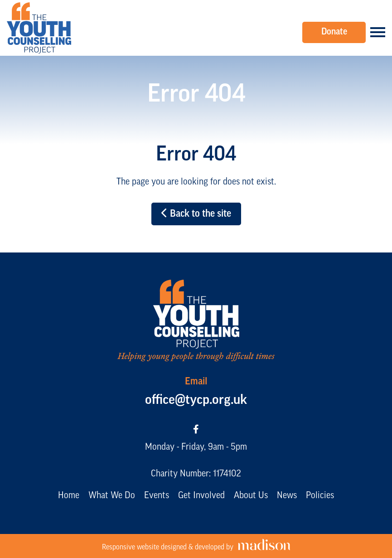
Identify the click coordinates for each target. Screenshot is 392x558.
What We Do (112, 496)
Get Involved (201, 496)
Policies (320, 496)
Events (157, 496)
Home (69, 496)
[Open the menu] (378, 32)
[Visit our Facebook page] (196, 430)
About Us (251, 496)
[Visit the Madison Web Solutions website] (196, 546)
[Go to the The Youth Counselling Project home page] (39, 28)
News (287, 496)
